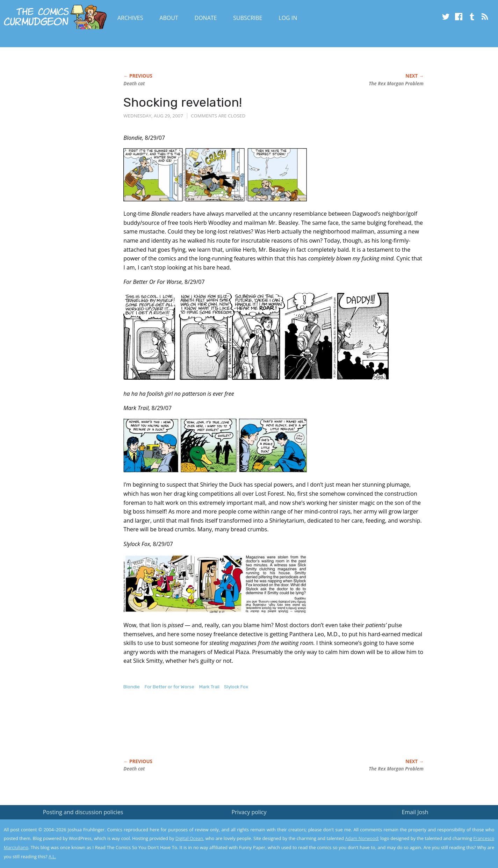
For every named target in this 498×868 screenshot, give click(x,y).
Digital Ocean (189, 838)
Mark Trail (209, 687)
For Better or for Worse (169, 687)
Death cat (134, 84)
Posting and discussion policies (83, 812)
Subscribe (248, 18)
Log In (288, 18)
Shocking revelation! (183, 102)
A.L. (52, 856)
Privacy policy (249, 812)
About (169, 18)
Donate (206, 18)
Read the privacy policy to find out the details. (436, 824)
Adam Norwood (361, 838)
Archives (130, 18)
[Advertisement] (251, 732)
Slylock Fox (236, 687)
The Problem (396, 84)
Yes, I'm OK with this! (439, 842)
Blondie (132, 687)
